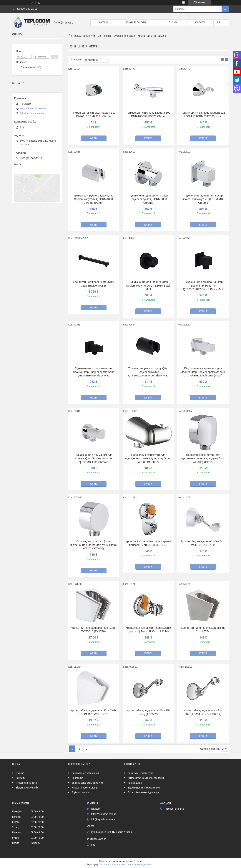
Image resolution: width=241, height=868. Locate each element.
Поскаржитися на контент (112, 864)
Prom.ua (138, 861)
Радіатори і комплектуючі (141, 773)
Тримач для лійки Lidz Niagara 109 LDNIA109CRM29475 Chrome (148, 114)
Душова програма (124, 36)
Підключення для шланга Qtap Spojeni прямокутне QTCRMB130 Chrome (203, 199)
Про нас (173, 23)
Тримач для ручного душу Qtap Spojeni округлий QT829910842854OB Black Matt (148, 372)
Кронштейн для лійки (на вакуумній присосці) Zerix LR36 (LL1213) (148, 543)
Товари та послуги (136, 23)
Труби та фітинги (80, 793)
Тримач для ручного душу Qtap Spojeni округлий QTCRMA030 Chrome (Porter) (93, 199)
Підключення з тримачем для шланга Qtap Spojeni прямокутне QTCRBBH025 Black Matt (93, 372)
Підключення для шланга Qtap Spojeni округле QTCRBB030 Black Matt (148, 285)
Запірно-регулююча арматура (87, 783)
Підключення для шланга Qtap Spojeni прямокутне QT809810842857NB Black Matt (203, 285)
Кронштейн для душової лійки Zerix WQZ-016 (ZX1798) (93, 630)
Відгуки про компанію (27, 788)
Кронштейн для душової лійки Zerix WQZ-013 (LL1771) (203, 543)
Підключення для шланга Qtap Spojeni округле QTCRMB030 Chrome (148, 199)
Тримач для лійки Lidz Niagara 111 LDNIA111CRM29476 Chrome (203, 114)
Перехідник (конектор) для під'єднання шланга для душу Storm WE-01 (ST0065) (203, 458)
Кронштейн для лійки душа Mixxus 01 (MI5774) (203, 630)
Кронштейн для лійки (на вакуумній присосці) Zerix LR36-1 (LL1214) (148, 630)
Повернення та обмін (27, 783)
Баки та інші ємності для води (143, 793)
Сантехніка (104, 36)
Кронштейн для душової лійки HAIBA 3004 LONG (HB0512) (203, 712)
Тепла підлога (135, 783)
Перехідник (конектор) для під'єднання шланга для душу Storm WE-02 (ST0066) (94, 545)
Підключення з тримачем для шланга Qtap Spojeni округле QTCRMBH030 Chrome (94, 458)
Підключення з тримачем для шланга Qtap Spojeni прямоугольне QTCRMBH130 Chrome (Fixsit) (203, 372)
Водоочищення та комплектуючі (144, 788)
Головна (104, 23)
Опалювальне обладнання (85, 773)
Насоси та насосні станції (85, 788)
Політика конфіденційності (140, 864)
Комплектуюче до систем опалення (146, 778)
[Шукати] (225, 9)
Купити (94, 138)
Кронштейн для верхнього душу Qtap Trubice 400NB (93, 284)
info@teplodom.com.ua (33, 113)
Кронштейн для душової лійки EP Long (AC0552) (148, 712)
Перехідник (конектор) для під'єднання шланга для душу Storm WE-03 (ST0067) (148, 458)
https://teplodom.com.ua (33, 108)
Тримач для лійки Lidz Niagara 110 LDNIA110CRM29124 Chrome (93, 114)
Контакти (200, 23)
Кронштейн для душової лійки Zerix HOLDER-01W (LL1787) (93, 712)
